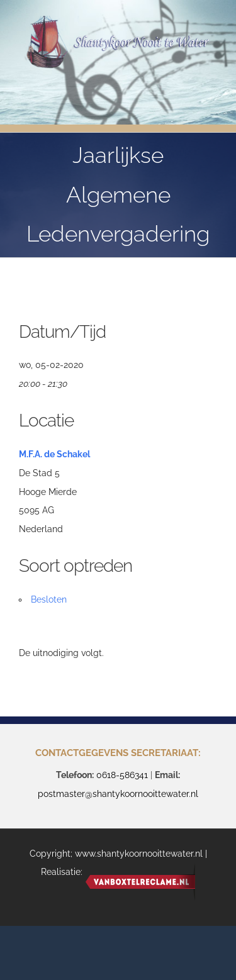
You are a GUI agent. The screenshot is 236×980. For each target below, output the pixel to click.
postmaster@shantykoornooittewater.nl (118, 794)
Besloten (49, 599)
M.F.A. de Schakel (54, 454)
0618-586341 (122, 775)
